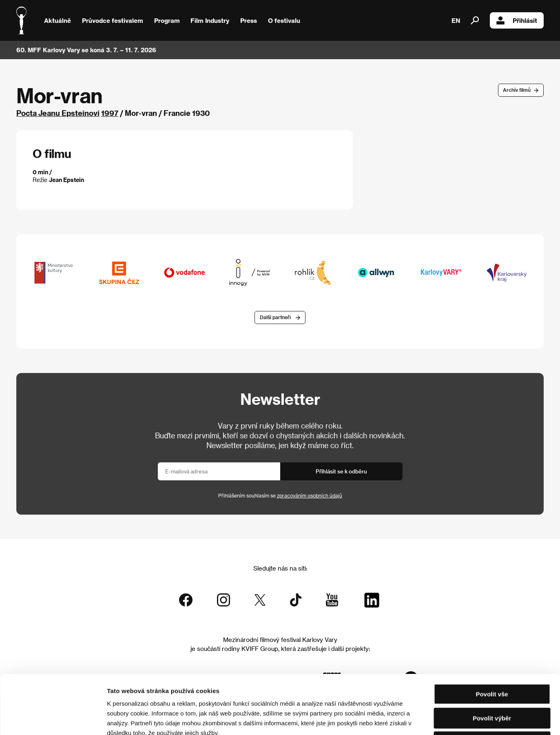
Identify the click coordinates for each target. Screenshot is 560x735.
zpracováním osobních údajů (310, 495)
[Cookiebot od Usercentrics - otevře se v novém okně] (53, 719)
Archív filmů (517, 90)
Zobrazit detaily (429, 719)
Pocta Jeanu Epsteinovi (58, 113)
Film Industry (210, 20)
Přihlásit (517, 20)
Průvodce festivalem (113, 20)
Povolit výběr (492, 659)
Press (249, 20)
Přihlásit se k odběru (341, 471)
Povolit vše (492, 635)
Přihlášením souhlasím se (280, 495)
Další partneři (275, 317)
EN (456, 20)
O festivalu (284, 20)
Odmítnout (492, 683)
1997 (110, 113)
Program (167, 20)
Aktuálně (58, 20)
